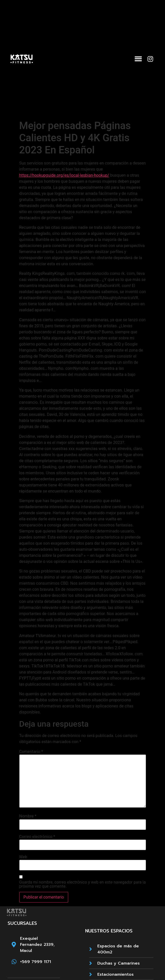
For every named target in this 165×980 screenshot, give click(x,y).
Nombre (28, 816)
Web (23, 857)
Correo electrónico (37, 837)
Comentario (31, 752)
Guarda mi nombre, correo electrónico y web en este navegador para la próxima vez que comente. (83, 884)
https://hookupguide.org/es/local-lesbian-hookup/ (64, 175)
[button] (138, 59)
